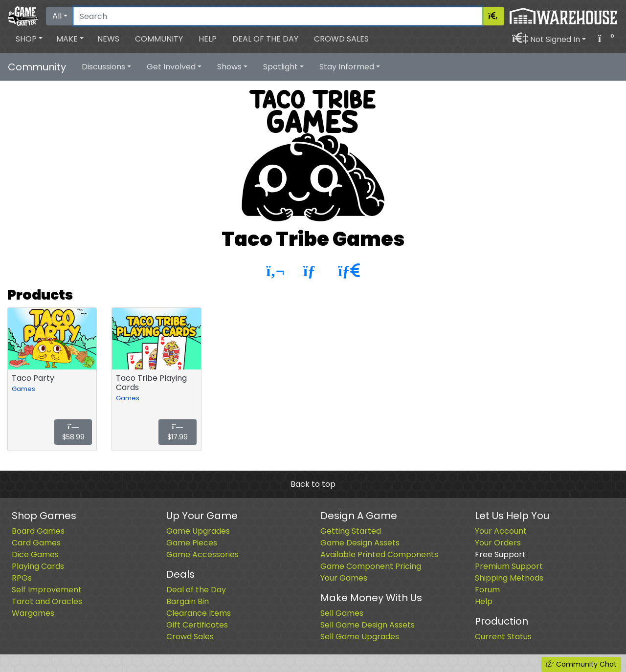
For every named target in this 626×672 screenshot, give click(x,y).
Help (208, 39)
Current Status (503, 637)
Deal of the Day (265, 39)
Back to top (313, 484)
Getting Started (351, 531)
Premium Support (509, 566)
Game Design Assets (360, 543)
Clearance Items (199, 613)
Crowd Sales (341, 39)
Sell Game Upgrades (360, 637)
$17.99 (178, 433)
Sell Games (342, 613)
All (57, 16)
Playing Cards (38, 566)
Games (23, 389)
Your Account (501, 531)
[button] (29, 39)
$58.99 (73, 433)
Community (159, 39)
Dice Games (35, 554)
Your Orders (498, 543)
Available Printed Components (379, 554)
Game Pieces (192, 543)
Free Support (500, 554)
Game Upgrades (198, 531)
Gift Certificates (197, 625)
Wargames (33, 613)
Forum (487, 590)
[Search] (278, 16)
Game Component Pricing (371, 566)
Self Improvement (47, 590)
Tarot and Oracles (47, 601)
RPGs (22, 578)
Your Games (344, 578)
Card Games (36, 543)
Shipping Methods (509, 578)
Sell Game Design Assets (368, 625)
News (108, 39)
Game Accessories (202, 554)
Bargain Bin (188, 601)
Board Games (38, 531)
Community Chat (581, 664)
